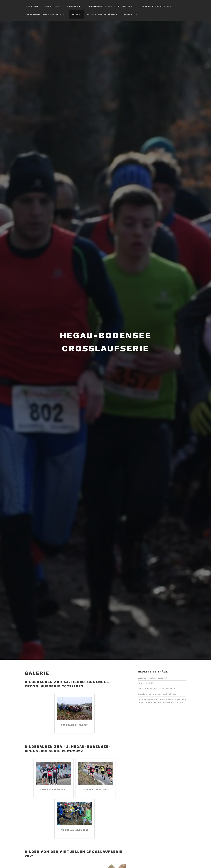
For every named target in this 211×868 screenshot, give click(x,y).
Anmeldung (52, 6)
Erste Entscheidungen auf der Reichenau (157, 685)
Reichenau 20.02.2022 (75, 821)
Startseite (32, 6)
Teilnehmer (73, 6)
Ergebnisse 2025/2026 (155, 6)
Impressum (130, 14)
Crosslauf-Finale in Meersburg (152, 669)
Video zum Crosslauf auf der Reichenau (156, 680)
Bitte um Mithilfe (146, 675)
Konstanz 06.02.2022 (96, 781)
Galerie (76, 14)
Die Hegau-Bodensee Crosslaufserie (110, 6)
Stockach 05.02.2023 (75, 716)
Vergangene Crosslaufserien (44, 14)
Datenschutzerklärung (102, 14)
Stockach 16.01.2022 (53, 781)
